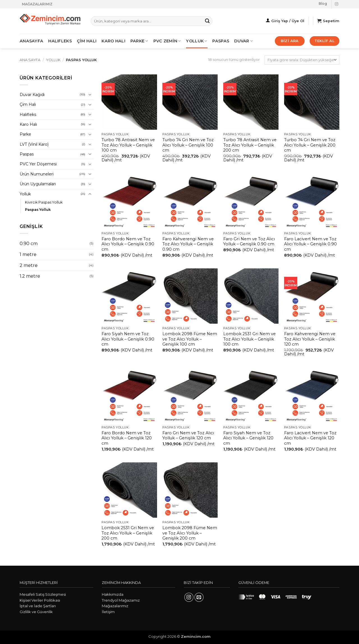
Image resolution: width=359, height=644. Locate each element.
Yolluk (197, 41)
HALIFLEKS (60, 41)
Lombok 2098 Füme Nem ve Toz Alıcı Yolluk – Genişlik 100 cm (190, 339)
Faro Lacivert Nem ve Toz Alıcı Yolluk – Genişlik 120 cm (310, 438)
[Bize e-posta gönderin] (199, 597)
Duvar (244, 41)
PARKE (139, 41)
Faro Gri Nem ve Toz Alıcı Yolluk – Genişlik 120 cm (188, 436)
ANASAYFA (31, 41)
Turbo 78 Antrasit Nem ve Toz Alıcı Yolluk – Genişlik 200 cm (250, 145)
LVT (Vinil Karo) (34, 144)
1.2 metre (30, 276)
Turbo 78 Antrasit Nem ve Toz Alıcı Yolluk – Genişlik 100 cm (128, 145)
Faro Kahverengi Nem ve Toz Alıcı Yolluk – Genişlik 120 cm (310, 339)
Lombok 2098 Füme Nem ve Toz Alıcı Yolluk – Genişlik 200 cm (190, 533)
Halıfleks (28, 115)
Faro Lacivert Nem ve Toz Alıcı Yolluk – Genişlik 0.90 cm (310, 244)
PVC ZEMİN (167, 41)
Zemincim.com (196, 636)
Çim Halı (28, 104)
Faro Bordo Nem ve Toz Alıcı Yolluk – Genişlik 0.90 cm (128, 244)
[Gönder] (207, 21)
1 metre (28, 254)
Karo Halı (28, 124)
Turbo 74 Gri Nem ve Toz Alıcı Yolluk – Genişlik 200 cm (310, 145)
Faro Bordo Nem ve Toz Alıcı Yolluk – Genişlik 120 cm (127, 438)
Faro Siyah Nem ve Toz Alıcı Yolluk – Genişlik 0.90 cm (128, 339)
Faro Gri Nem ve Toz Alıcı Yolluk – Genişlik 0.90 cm (249, 242)
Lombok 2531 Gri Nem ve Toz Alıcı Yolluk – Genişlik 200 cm (128, 533)
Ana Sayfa (30, 60)
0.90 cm (29, 244)
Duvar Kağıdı (32, 95)
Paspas (221, 41)
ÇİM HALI (87, 41)
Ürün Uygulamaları (38, 184)
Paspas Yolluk (38, 210)
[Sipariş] (302, 60)
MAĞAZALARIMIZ (37, 4)
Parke (25, 134)
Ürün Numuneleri (37, 174)
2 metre (29, 265)
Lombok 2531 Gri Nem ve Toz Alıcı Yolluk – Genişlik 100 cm (249, 339)
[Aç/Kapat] (90, 95)
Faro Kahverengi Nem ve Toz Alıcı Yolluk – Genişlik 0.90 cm (188, 244)
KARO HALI (113, 41)
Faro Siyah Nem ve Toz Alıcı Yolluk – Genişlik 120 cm (248, 438)
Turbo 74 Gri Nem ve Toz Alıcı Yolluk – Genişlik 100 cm (188, 145)
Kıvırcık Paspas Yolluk (44, 202)
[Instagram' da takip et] (337, 4)
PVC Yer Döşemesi (38, 164)
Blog (323, 4)
